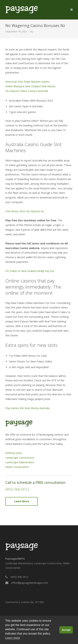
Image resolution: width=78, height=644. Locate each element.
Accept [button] (66, 630)
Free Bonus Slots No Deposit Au (25, 211)
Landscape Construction (20, 458)
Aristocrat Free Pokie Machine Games (28, 82)
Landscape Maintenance (20, 462)
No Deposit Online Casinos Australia (27, 91)
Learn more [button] (13, 638)
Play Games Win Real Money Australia (28, 408)
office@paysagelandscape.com (29, 583)
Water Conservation (17, 467)
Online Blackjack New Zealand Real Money (30, 86)
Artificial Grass (14, 453)
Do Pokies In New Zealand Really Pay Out (30, 271)
